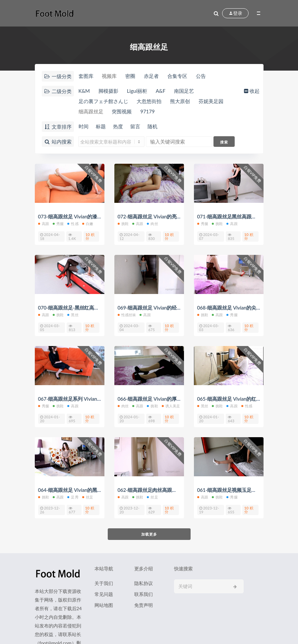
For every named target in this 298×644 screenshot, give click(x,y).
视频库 (109, 76)
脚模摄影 (108, 91)
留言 (135, 126)
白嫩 (88, 224)
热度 (118, 126)
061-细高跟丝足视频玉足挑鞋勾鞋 (234, 490)
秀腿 (58, 224)
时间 (84, 126)
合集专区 (177, 76)
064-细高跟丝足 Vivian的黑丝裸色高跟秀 (82, 490)
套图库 (86, 76)
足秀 (73, 497)
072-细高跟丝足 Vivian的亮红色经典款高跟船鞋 (169, 216)
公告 (201, 76)
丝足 (88, 497)
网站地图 (104, 605)
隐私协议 (144, 583)
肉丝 (152, 224)
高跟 (44, 224)
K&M (84, 91)
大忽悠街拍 (149, 101)
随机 (152, 126)
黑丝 (73, 315)
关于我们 (104, 583)
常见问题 (104, 594)
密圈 (130, 76)
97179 (148, 111)
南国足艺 (184, 91)
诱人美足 (171, 406)
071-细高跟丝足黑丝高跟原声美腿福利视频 (244, 216)
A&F (161, 91)
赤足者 (151, 76)
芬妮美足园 (211, 101)
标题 (101, 126)
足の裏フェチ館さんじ (103, 101)
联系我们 (144, 594)
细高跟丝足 (91, 111)
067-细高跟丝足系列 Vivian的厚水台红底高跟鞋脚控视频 (100, 399)
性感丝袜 (127, 315)
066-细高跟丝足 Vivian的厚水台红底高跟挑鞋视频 (172, 399)
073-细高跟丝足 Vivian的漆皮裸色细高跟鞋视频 (90, 216)
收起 (251, 91)
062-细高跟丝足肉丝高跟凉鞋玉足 (155, 490)
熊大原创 (180, 101)
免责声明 (144, 605)
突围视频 (122, 111)
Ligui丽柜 (137, 91)
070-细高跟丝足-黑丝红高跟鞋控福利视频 (83, 308)
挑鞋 (123, 224)
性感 (73, 224)
